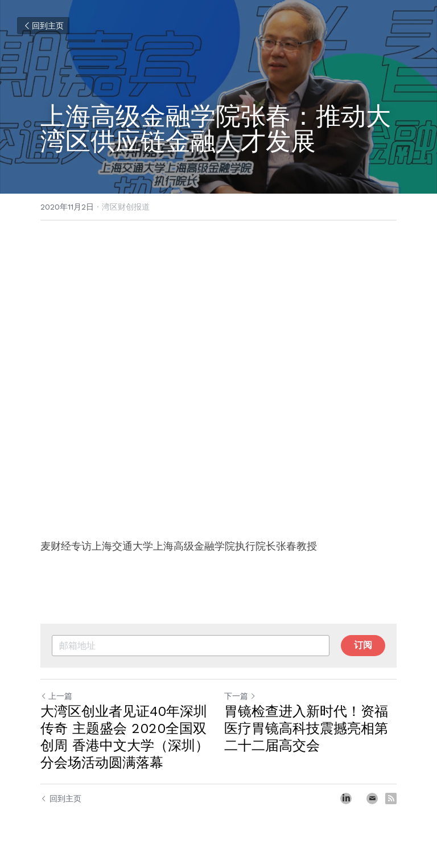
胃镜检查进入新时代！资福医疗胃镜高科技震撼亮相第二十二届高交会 (306, 728)
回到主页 (43, 26)
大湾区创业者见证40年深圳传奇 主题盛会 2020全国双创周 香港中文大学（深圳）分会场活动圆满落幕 (125, 737)
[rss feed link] (391, 799)
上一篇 (56, 696)
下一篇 (240, 696)
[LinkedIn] (346, 799)
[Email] (372, 799)
